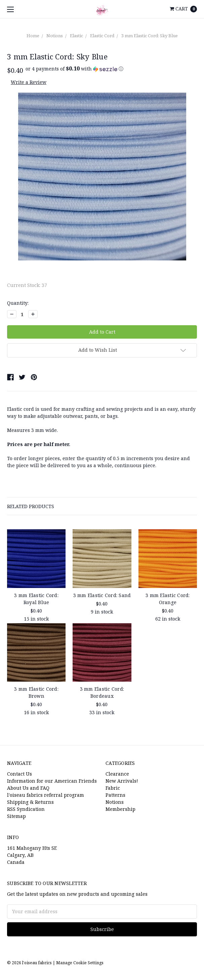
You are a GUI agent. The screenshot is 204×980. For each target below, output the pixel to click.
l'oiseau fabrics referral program (46, 795)
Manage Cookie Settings (80, 963)
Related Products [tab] (31, 506)
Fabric (113, 788)
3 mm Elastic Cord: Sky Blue (150, 36)
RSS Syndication (26, 809)
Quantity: (18, 303)
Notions (55, 36)
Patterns (115, 795)
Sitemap (16, 816)
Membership (120, 809)
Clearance (117, 774)
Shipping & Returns (30, 802)
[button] (74, 69)
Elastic (76, 36)
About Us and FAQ (28, 788)
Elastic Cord (102, 36)
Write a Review (29, 82)
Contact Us (19, 774)
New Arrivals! (122, 781)
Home (33, 36)
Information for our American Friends (52, 781)
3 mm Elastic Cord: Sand (102, 595)
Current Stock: (27, 285)
